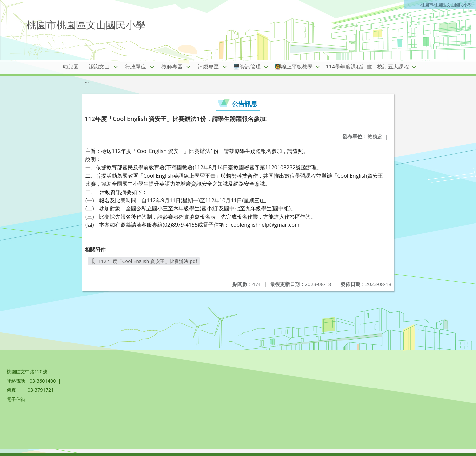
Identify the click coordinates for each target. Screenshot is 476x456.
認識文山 (99, 67)
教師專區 (172, 67)
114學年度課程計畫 (349, 67)
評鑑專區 (208, 67)
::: (410, 5)
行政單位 (136, 67)
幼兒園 (71, 67)
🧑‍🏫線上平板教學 (294, 67)
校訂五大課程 (393, 67)
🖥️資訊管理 (247, 67)
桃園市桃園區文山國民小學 (446, 5)
